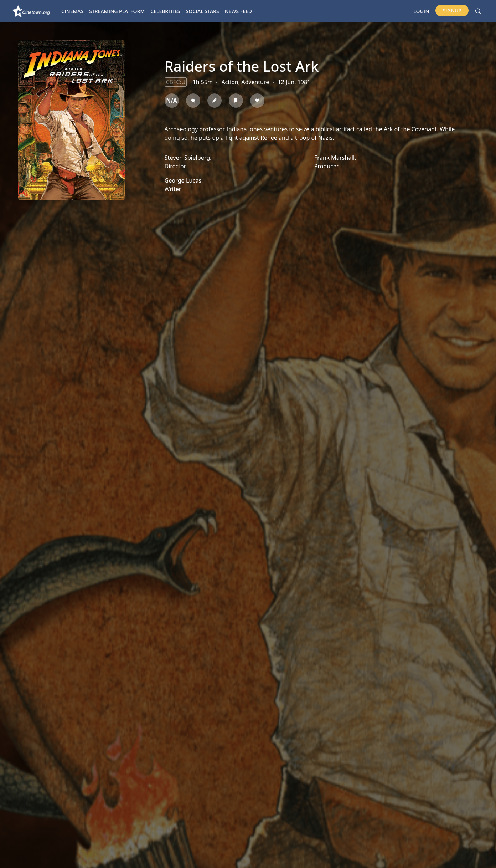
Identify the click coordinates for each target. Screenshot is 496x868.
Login (421, 11)
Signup (452, 11)
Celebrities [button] (165, 11)
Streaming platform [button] (117, 11)
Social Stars (203, 11)
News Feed (238, 11)
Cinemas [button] (72, 11)
